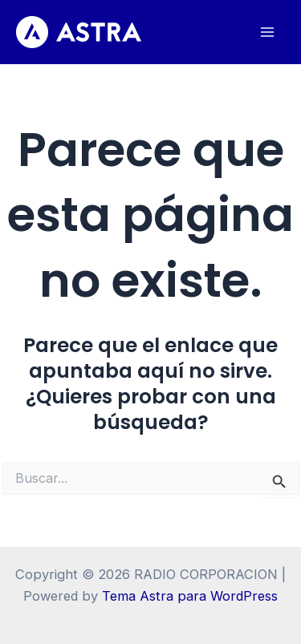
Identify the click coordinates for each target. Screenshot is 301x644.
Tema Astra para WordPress (190, 596)
